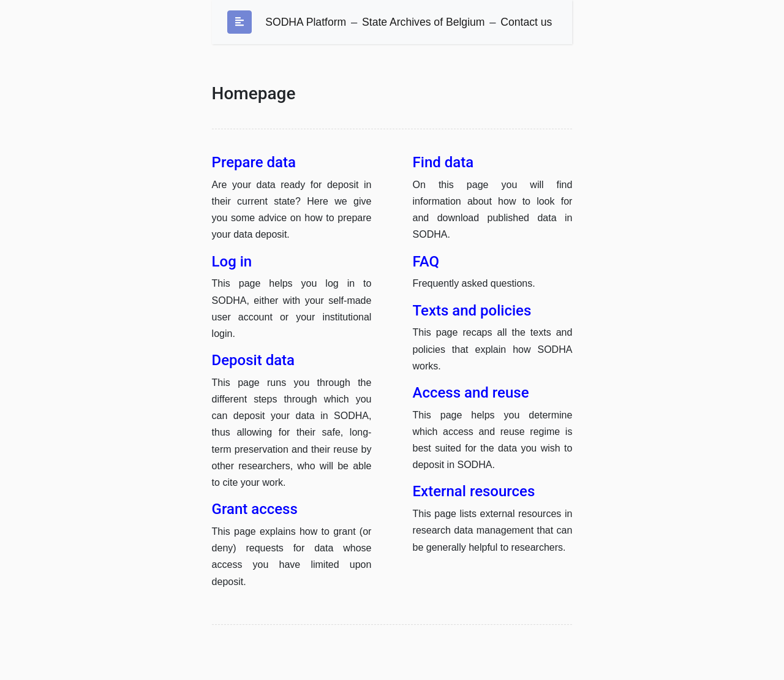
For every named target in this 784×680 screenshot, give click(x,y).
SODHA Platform (306, 22)
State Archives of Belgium (423, 22)
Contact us (526, 22)
